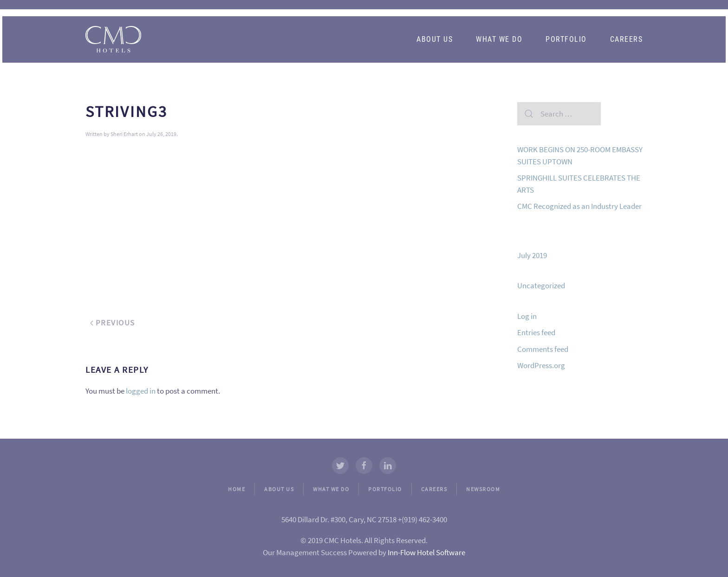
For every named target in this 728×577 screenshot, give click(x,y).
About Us (435, 39)
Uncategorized (541, 285)
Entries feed (536, 332)
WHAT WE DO (331, 489)
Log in (527, 316)
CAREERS (434, 489)
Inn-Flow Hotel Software (426, 552)
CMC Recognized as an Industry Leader (579, 206)
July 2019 (532, 255)
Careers (627, 39)
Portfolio (566, 39)
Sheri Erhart (124, 134)
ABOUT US (279, 489)
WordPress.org (541, 365)
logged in (141, 391)
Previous (113, 323)
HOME (237, 489)
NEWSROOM (483, 489)
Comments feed (543, 349)
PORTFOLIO (385, 489)
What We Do (499, 39)
